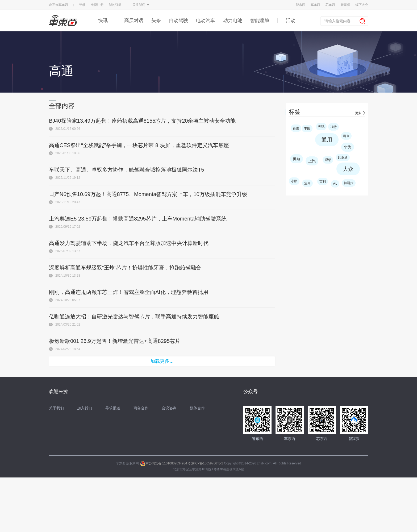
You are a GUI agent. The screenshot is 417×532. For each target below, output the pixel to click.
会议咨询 (169, 408)
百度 (296, 128)
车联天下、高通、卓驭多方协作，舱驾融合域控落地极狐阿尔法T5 (126, 170)
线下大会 (362, 5)
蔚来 (346, 136)
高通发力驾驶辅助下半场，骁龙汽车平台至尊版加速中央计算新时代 (129, 243)
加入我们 (85, 408)
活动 (291, 20)
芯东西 (330, 5)
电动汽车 (206, 20)
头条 (156, 20)
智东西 (301, 5)
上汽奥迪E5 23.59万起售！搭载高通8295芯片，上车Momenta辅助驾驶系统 (138, 219)
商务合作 (141, 408)
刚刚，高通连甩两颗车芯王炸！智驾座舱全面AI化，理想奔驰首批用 (129, 292)
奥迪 (297, 159)
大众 (348, 169)
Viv (335, 184)
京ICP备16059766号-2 (207, 463)
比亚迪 (343, 157)
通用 (327, 140)
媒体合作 (197, 408)
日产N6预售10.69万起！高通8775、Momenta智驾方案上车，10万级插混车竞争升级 (148, 194)
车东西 (315, 5)
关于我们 (56, 408)
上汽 (312, 161)
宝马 (307, 183)
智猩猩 (345, 5)
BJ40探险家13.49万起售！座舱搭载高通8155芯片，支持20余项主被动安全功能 (142, 121)
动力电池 (233, 20)
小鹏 (294, 181)
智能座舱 (260, 20)
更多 (358, 113)
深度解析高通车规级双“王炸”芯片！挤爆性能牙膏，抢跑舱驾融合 (125, 268)
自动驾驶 (178, 20)
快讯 (103, 20)
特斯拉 (349, 183)
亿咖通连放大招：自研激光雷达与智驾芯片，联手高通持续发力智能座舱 (134, 317)
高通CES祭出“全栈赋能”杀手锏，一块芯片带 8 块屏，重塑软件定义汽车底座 (139, 145)
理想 (328, 160)
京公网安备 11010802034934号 (165, 463)
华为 (348, 147)
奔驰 (321, 127)
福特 (333, 127)
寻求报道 (113, 408)
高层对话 (134, 20)
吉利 (323, 181)
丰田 (307, 128)
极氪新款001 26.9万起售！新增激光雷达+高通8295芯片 (115, 341)
